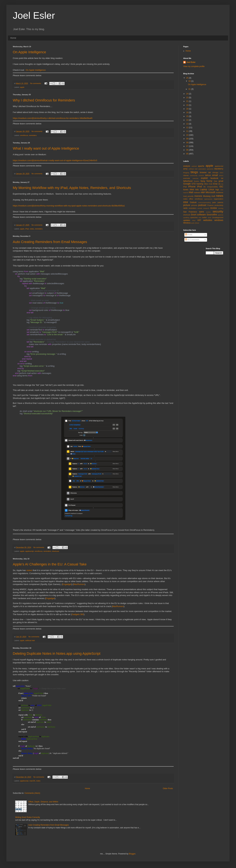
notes (32, 229)
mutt (213, 196)
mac (222, 190)
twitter (205, 217)
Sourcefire (212, 215)
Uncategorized (218, 217)
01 (190, 89)
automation (202, 169)
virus (194, 220)
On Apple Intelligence (29, 52)
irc (205, 187)
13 (188, 124)
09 (188, 139)
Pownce (210, 205)
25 (188, 78)
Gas (216, 181)
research (206, 208)
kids (197, 190)
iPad (27, 229)
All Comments (192, 240)
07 (188, 146)
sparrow (220, 215)
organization (218, 199)
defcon (208, 175)
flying (203, 181)
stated (29, 570)
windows (219, 220)
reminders (33, 135)
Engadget (67, 584)
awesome (210, 169)
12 (188, 128)
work (193, 223)
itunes (186, 190)
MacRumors (79, 584)
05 (188, 154)
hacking (200, 184)
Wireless (187, 223)
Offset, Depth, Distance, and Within (43, 802)
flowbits (197, 181)
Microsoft (210, 192)
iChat (215, 184)
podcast (202, 205)
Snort (193, 215)
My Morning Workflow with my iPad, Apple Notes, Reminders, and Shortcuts (72, 188)
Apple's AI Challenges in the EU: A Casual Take (50, 564)
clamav (186, 175)
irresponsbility (212, 187)
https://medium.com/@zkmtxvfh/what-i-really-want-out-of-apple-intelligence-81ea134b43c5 (55, 160)
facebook (214, 178)
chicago (215, 172)
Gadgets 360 (78, 614)
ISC (221, 187)
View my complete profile (194, 66)
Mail (191, 192)
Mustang (207, 196)
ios (222, 184)
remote (200, 208)
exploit (204, 178)
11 (188, 131)
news (220, 196)
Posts (189, 235)
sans (201, 212)
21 (188, 101)
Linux (211, 189)
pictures (194, 205)
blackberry (219, 169)
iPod (199, 187)
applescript (29, 551)
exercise (196, 178)
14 (188, 120)
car (210, 172)
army (185, 169)
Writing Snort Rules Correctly (28, 817)
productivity (219, 205)
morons (198, 196)
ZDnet (197, 223)
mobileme (219, 192)
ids (219, 184)
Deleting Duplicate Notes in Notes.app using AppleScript (57, 654)
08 (188, 143)
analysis (187, 166)
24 (188, 94)
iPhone (192, 187)
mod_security (188, 196)
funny (209, 181)
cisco (221, 173)
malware (197, 192)
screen (208, 212)
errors (221, 175)
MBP (203, 192)
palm (214, 202)
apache (201, 166)
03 (190, 81)
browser (203, 172)
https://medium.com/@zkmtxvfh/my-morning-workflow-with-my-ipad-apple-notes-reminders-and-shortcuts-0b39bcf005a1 (69, 206)
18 (188, 109)
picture (187, 205)
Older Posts (168, 788)
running (221, 208)
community (194, 175)
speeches (194, 217)
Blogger (132, 854)
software (201, 215)
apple (22, 87)
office (191, 199)
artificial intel (30, 640)
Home (13, 38)
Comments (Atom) (32, 793)
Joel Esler (191, 62)
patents (220, 202)
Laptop (204, 189)
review (214, 208)
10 (188, 135)
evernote (187, 178)
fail (222, 178)
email (215, 175)
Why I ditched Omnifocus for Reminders (44, 100)
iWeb (192, 190)
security (218, 211)
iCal (211, 184)
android (194, 166)
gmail (221, 181)
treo (200, 218)
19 (188, 105)
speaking (186, 218)
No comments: (36, 83)
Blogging (186, 173)
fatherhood (188, 181)
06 (188, 150)
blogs (194, 172)
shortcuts (56, 551)
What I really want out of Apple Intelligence (46, 148)
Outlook (193, 202)
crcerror (201, 175)
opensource (208, 199)
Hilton (206, 184)
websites (208, 220)
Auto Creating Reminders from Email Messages (50, 242)
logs (217, 190)
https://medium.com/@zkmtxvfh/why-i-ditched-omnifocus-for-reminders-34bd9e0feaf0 (53, 118)
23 (188, 98)
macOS (32, 781)
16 (188, 112)
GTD (194, 184)
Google (187, 184)
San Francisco (190, 212)
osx (186, 202)
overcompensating (205, 202)
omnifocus (24, 135)
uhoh (209, 218)
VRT (199, 220)
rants (185, 208)
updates (187, 220)
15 (188, 116)
